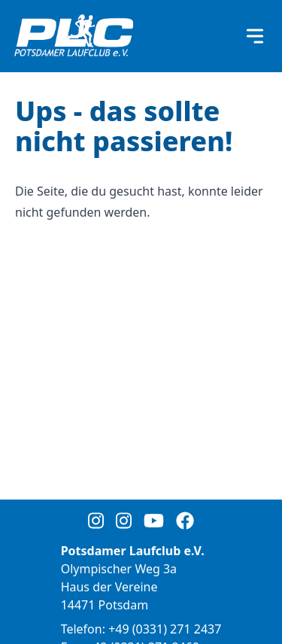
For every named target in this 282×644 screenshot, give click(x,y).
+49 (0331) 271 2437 (165, 629)
